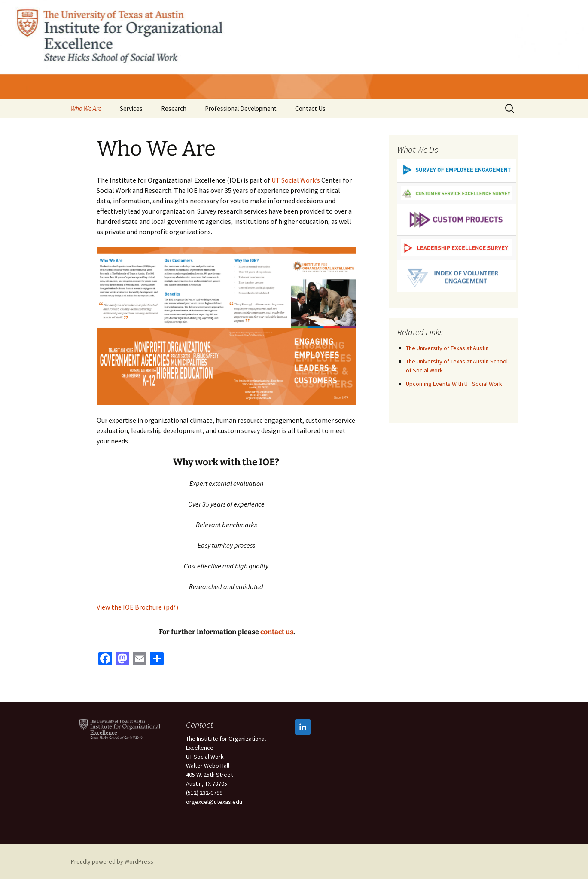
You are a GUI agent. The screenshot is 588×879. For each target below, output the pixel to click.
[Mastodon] (122, 660)
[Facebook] (105, 660)
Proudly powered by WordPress (112, 861)
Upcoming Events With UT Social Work (454, 384)
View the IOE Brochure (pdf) (137, 607)
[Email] (140, 660)
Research (174, 108)
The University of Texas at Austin (447, 348)
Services (131, 108)
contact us (277, 632)
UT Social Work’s (296, 180)
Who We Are (86, 108)
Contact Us (310, 108)
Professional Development (241, 108)
